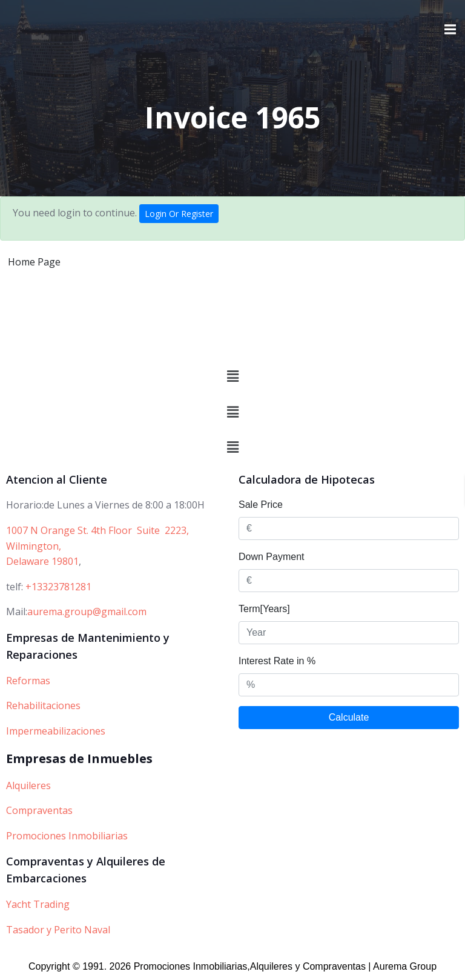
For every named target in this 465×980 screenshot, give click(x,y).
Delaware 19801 (42, 561)
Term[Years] (264, 609)
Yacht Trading (38, 904)
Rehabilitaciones (43, 705)
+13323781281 (58, 587)
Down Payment (272, 557)
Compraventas (39, 810)
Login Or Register (179, 214)
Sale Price (261, 505)
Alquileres (28, 785)
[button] (232, 376)
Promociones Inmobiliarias (67, 836)
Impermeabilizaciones (56, 731)
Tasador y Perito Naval (58, 930)
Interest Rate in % (277, 661)
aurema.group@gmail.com (87, 612)
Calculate (349, 717)
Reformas (28, 681)
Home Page (34, 262)
